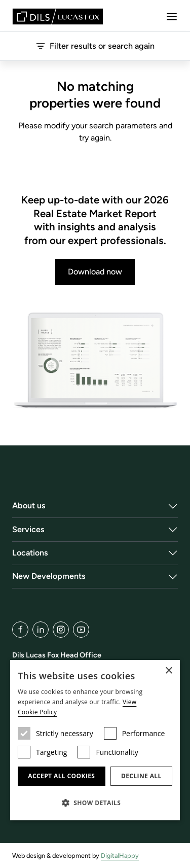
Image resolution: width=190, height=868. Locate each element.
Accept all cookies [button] (61, 776)
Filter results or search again (95, 46)
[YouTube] (81, 630)
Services (28, 529)
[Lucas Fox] (58, 16)
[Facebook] (20, 630)
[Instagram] (61, 630)
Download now (95, 272)
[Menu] (172, 17)
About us (29, 506)
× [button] (168, 671)
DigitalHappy (120, 856)
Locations (30, 553)
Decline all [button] (141, 776)
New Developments (49, 576)
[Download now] (95, 361)
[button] (95, 803)
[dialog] (95, 740)
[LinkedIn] (41, 630)
